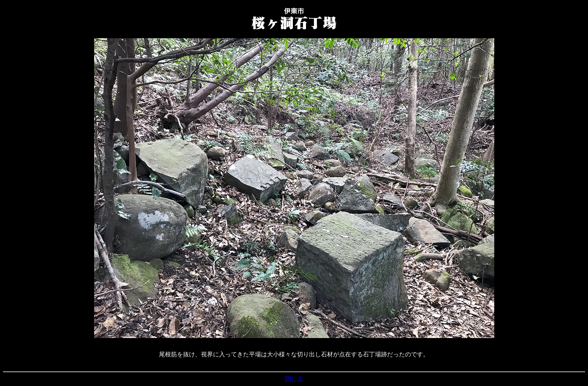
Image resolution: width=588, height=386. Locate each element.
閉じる (294, 379)
